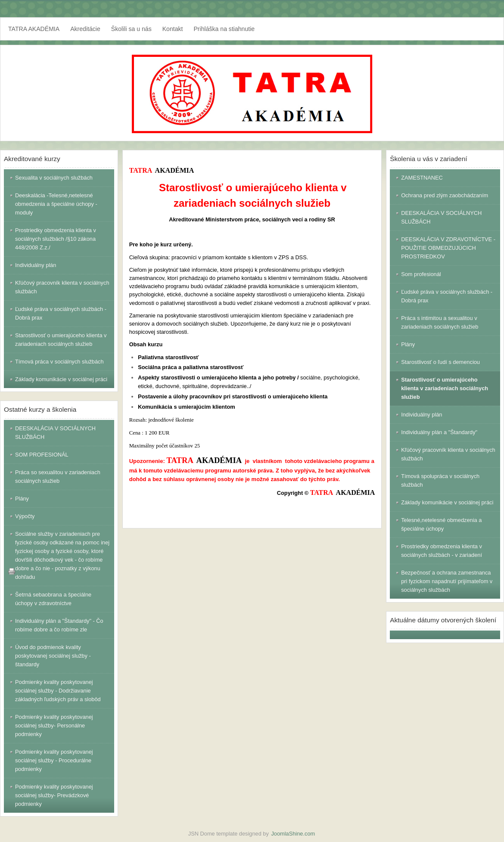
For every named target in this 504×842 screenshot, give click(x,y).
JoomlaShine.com (293, 834)
